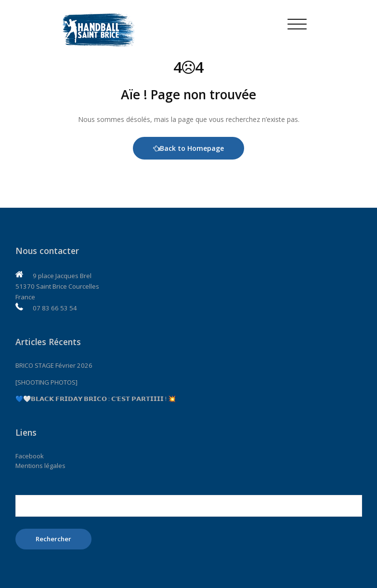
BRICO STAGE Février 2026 (54, 365)
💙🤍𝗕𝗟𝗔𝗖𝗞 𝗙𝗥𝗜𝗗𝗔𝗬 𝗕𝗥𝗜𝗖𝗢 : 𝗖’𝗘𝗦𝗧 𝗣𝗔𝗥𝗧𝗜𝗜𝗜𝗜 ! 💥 (96, 399)
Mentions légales (40, 466)
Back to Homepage (188, 148)
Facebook (30, 456)
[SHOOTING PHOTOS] (46, 382)
